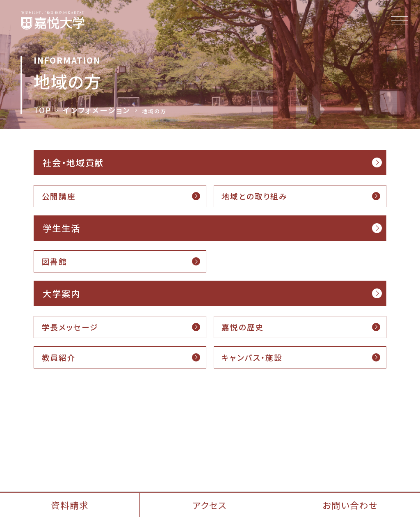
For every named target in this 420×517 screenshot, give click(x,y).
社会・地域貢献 (73, 162)
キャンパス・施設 (252, 357)
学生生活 (61, 228)
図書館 (55, 261)
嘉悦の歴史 (243, 327)
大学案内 (61, 293)
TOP (42, 110)
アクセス (210, 505)
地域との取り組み (255, 196)
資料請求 (70, 505)
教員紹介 (59, 357)
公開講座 (59, 196)
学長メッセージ (70, 327)
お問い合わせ (350, 505)
